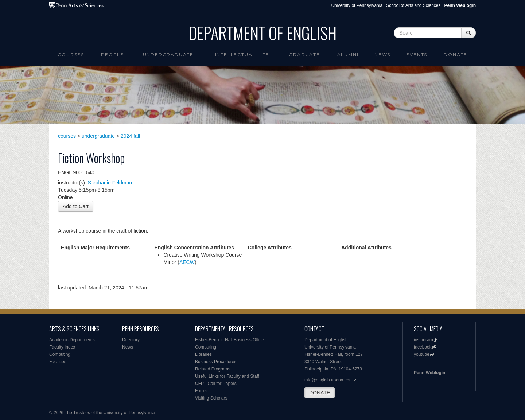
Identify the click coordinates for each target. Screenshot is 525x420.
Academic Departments (72, 340)
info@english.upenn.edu (328, 380)
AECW (187, 262)
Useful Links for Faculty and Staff (227, 376)
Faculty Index (62, 347)
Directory (131, 340)
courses (67, 136)
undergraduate (98, 136)
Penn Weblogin (429, 373)
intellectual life (242, 55)
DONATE (320, 393)
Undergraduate (168, 55)
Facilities (58, 362)
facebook (423, 347)
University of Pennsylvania (357, 5)
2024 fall (130, 136)
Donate (456, 55)
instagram (423, 340)
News (382, 55)
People (112, 55)
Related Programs (213, 369)
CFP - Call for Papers (216, 384)
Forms (201, 391)
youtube (422, 354)
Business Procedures (216, 362)
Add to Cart (76, 206)
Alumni (348, 55)
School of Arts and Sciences (413, 5)
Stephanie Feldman (110, 183)
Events (417, 55)
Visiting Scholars (211, 398)
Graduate (304, 55)
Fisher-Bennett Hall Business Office (230, 340)
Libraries (203, 354)
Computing (60, 354)
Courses (71, 55)
